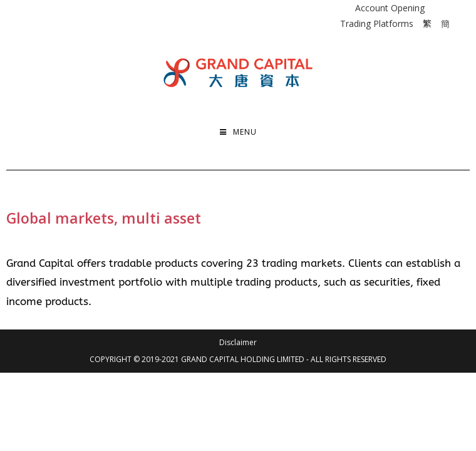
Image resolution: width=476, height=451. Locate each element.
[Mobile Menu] (238, 132)
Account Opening (390, 8)
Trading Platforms (377, 23)
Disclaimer (238, 342)
